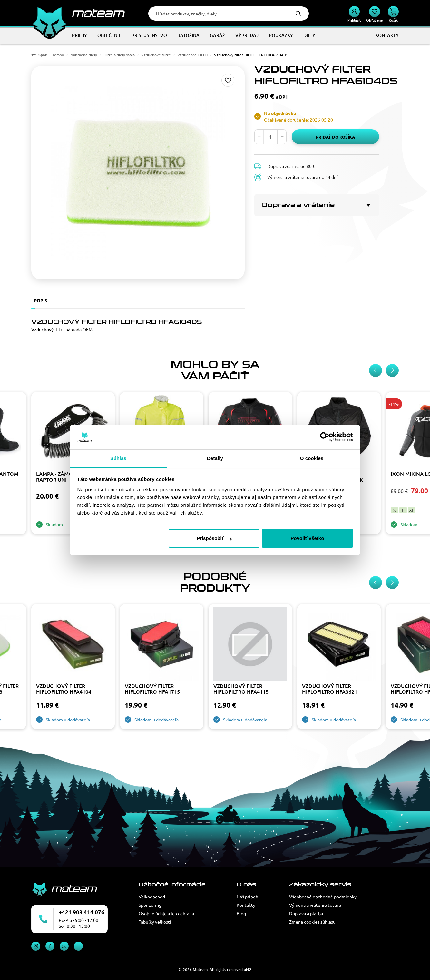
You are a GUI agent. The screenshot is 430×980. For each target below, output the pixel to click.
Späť (43, 55)
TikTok (78, 946)
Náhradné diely (84, 55)
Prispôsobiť (214, 538)
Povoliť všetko (307, 538)
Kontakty (246, 905)
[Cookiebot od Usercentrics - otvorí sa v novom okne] (325, 437)
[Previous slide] (376, 370)
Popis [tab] (40, 300)
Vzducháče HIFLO (192, 55)
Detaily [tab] (215, 458)
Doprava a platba (306, 913)
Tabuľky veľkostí (155, 922)
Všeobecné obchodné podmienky (323, 897)
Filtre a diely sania (119, 55)
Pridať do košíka (335, 137)
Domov (58, 55)
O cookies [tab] (312, 458)
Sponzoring (150, 905)
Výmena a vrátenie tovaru (315, 905)
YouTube (64, 946)
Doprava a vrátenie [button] (298, 205)
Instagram (36, 946)
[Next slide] (392, 370)
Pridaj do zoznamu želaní (228, 80)
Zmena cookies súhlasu (312, 922)
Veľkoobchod (152, 897)
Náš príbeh (247, 897)
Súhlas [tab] (118, 458)
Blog (241, 913)
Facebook (50, 946)
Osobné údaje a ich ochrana (166, 913)
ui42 (248, 970)
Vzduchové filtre (156, 55)
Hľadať (298, 14)
